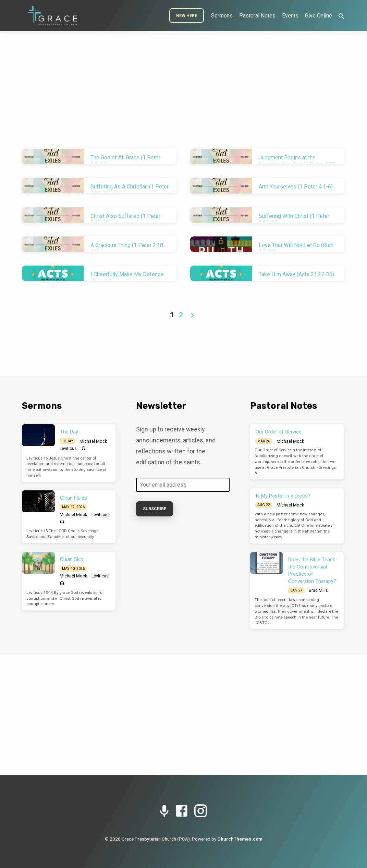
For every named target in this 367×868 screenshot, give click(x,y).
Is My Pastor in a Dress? (283, 496)
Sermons (222, 16)
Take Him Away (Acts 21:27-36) (296, 274)
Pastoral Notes (257, 16)
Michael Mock (93, 441)
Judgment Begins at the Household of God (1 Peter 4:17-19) (298, 164)
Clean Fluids (74, 498)
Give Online (319, 16)
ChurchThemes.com (240, 839)
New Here (187, 16)
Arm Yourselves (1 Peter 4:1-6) (296, 187)
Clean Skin (72, 559)
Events (290, 16)
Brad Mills (318, 590)
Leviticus (68, 449)
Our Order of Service (279, 432)
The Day (69, 432)
